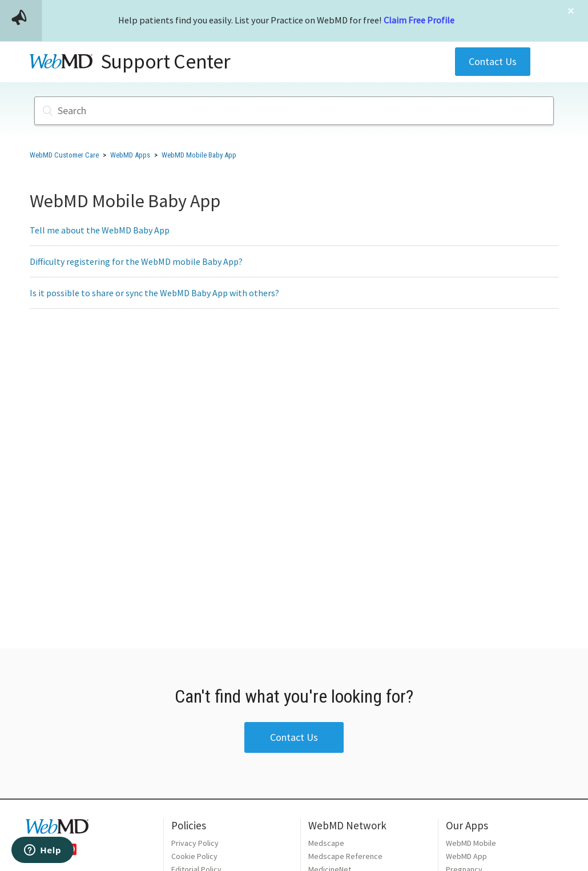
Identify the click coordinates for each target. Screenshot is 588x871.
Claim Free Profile (419, 20)
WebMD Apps (130, 155)
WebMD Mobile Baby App (199, 155)
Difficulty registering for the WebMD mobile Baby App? (136, 261)
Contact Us (493, 61)
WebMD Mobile (471, 843)
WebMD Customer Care (64, 155)
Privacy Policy (195, 843)
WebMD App (466, 856)
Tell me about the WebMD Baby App (100, 230)
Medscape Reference (345, 856)
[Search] (294, 111)
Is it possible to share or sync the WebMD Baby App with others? (154, 293)
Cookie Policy (194, 856)
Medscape (326, 843)
